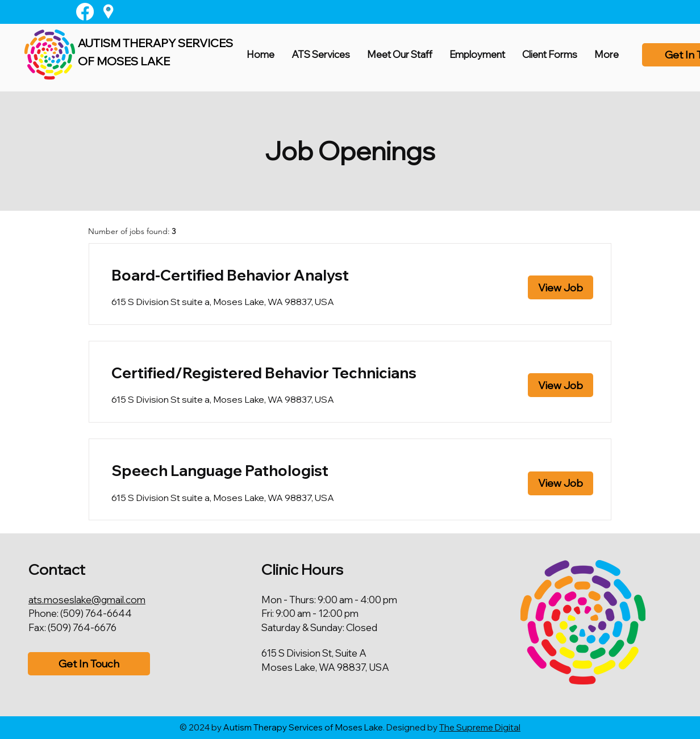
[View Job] (561, 287)
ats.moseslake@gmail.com (87, 600)
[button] (400, 54)
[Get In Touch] (89, 664)
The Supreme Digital (480, 727)
